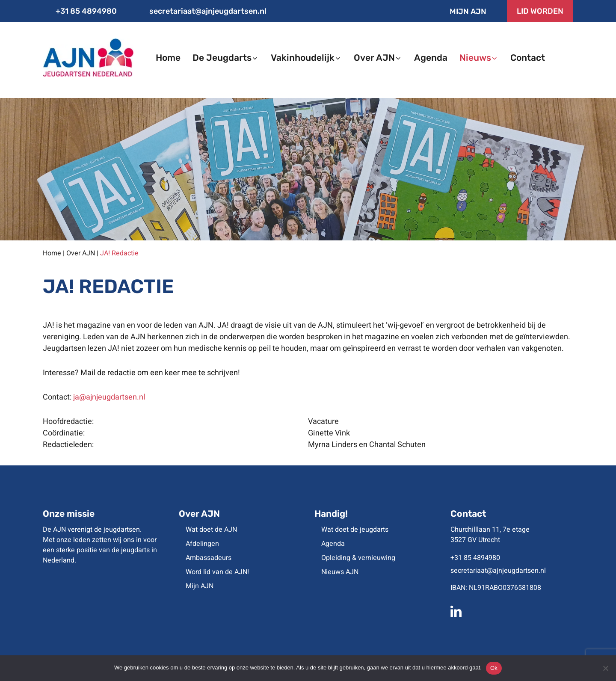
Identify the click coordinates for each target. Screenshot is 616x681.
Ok (494, 668)
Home (52, 253)
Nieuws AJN (340, 572)
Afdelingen (202, 544)
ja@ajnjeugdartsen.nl (109, 397)
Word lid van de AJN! (217, 572)
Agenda (333, 544)
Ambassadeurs (209, 558)
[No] (605, 668)
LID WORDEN (540, 11)
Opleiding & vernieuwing (358, 558)
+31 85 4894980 (80, 11)
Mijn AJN (461, 12)
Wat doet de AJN (211, 530)
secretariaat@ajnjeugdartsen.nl (202, 11)
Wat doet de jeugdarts (355, 530)
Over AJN (81, 253)
